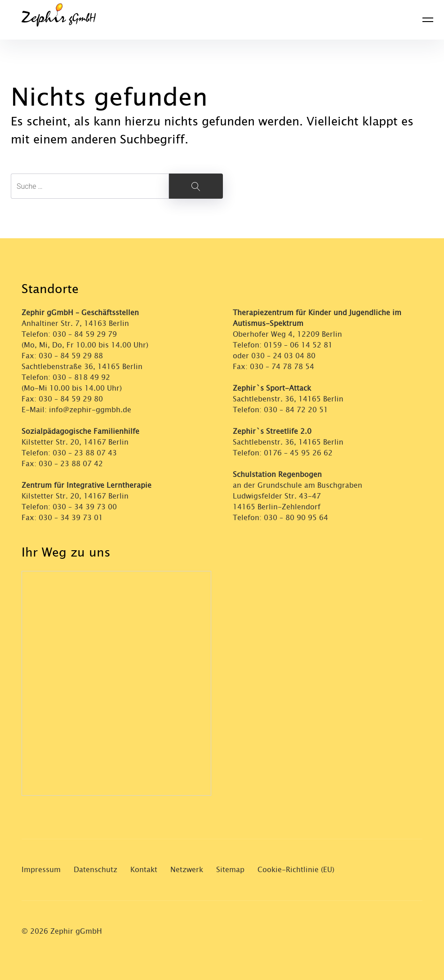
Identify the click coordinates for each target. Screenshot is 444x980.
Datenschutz (95, 870)
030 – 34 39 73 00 (85, 507)
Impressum (41, 870)
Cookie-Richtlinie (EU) (296, 870)
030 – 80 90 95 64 (296, 518)
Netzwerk (187, 870)
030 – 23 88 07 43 (85, 453)
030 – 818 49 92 (81, 377)
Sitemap (230, 870)
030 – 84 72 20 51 (296, 410)
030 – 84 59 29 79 (85, 334)
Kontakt (144, 870)
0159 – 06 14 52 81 (298, 345)
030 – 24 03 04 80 (284, 356)
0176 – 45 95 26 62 (298, 453)
